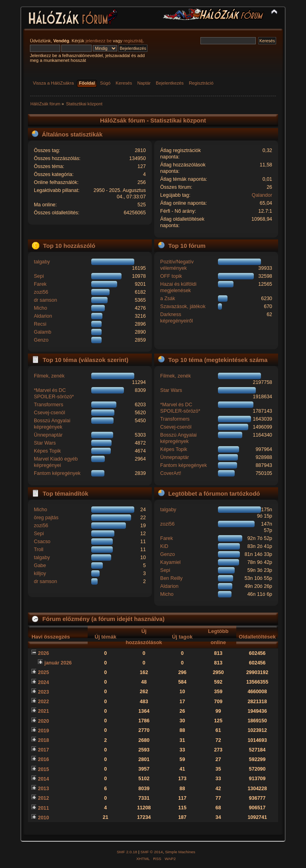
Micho (40, 308)
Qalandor (262, 195)
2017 (43, 750)
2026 (43, 653)
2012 (43, 798)
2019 (43, 731)
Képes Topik (47, 451)
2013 (43, 789)
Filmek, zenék (49, 376)
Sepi (39, 276)
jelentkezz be (99, 41)
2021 (43, 711)
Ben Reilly (171, 578)
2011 (43, 808)
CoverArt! (171, 473)
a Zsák (168, 299)
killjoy (40, 573)
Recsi (40, 324)
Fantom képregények (57, 473)
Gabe (40, 565)
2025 (43, 672)
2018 (43, 740)
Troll (39, 550)
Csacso (42, 542)
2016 (43, 759)
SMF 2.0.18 (127, 852)
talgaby (42, 262)
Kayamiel (170, 562)
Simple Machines (180, 852)
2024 (43, 682)
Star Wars (45, 443)
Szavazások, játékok (183, 306)
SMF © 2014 (152, 852)
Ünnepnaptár (48, 435)
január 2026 (58, 663)
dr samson (45, 300)
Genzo (41, 340)
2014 (43, 779)
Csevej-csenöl (49, 413)
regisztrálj (133, 41)
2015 (43, 769)
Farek (40, 284)
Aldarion (43, 316)
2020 (43, 721)
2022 (43, 702)
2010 (43, 818)
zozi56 (41, 292)
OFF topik (171, 276)
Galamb (43, 332)
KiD (164, 546)
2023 (43, 692)
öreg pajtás (46, 518)
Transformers (49, 405)
